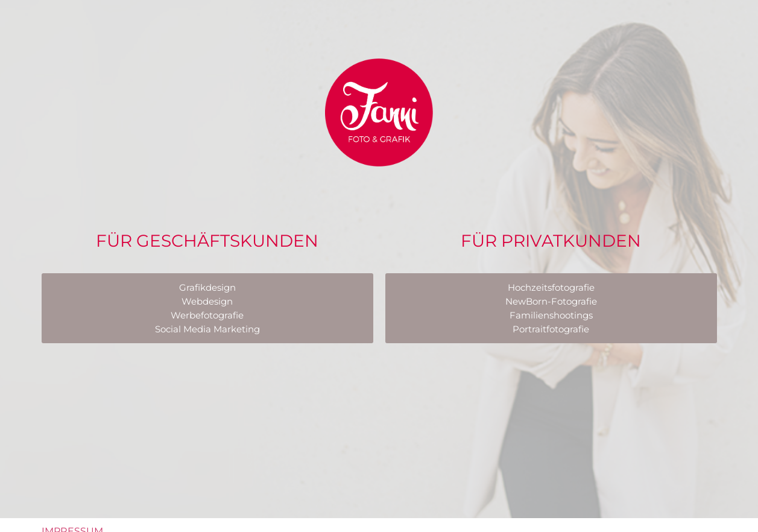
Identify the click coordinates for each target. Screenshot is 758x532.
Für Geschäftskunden (207, 241)
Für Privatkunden (551, 241)
